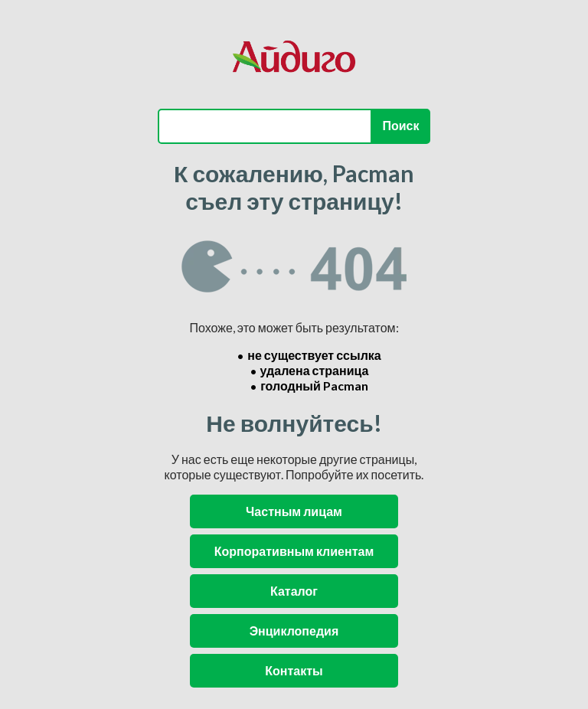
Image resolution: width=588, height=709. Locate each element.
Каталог (294, 591)
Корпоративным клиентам (294, 551)
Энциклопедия (294, 631)
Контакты (294, 670)
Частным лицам (294, 511)
